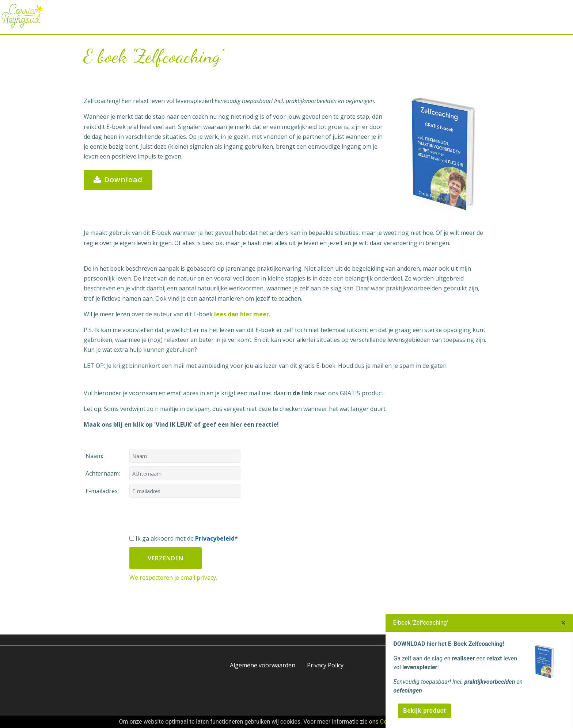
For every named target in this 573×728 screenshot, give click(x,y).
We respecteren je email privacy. (173, 578)
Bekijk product (424, 711)
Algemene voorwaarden (263, 665)
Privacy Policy (325, 665)
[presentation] (185, 516)
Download (118, 180)
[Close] (563, 623)
